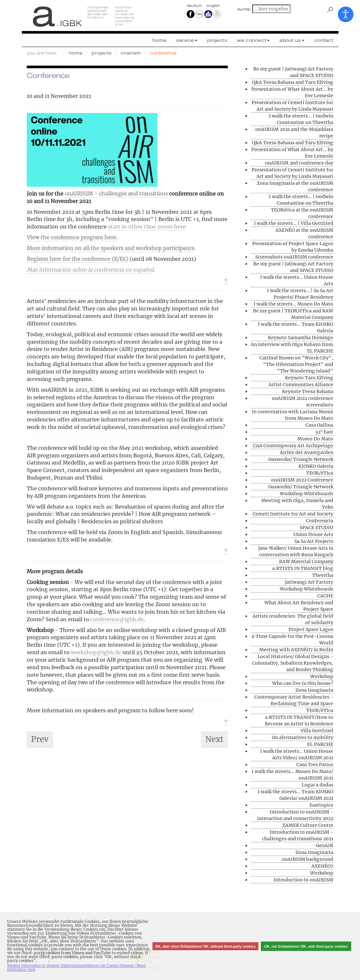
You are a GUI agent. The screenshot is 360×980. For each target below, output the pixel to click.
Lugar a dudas (317, 785)
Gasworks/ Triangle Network (301, 459)
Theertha (323, 575)
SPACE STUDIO (316, 528)
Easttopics (321, 805)
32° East (324, 432)
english (213, 6)
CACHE (325, 596)
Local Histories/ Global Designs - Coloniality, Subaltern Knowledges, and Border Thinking (293, 663)
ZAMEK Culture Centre (308, 825)
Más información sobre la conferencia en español (90, 270)
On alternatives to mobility (303, 737)
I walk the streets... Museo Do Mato (293, 304)
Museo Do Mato (315, 439)
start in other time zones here (147, 227)
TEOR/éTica (320, 473)
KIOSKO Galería (316, 466)
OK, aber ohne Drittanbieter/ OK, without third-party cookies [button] (205, 946)
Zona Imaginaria (314, 690)
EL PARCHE (320, 744)
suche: (244, 9)
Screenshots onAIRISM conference (294, 257)
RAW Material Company (306, 561)
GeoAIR (325, 846)
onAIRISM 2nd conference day (299, 163)
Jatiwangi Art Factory (309, 582)
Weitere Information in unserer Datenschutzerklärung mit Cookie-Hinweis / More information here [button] (77, 968)
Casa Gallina (319, 425)
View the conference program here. (72, 237)
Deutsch (195, 6)
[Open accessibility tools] (346, 14)
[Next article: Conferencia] (214, 739)
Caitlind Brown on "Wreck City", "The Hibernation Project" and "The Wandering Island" (296, 364)
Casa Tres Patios (315, 765)
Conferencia (320, 521)
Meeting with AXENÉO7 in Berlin (296, 650)
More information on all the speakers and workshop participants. (111, 248)
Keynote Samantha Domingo (301, 338)
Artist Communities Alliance (301, 385)
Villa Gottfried (317, 731)
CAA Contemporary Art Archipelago (293, 446)
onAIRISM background (307, 859)
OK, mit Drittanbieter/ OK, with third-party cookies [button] (306, 946)
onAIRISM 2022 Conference (302, 480)
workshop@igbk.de (96, 652)
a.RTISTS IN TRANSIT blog (303, 568)
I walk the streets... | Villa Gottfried (294, 223)
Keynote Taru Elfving (309, 378)
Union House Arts (313, 534)
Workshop (322, 676)
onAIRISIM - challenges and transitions (116, 194)
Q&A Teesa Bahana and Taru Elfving (293, 82)
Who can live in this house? (303, 683)
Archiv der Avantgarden (306, 452)
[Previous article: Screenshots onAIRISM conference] (40, 739)
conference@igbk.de (117, 619)
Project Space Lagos (311, 629)
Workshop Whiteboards (306, 494)
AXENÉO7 (322, 866)
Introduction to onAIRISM (303, 880)
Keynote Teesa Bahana (308, 391)
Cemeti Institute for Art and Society (293, 514)
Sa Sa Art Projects (314, 541)
